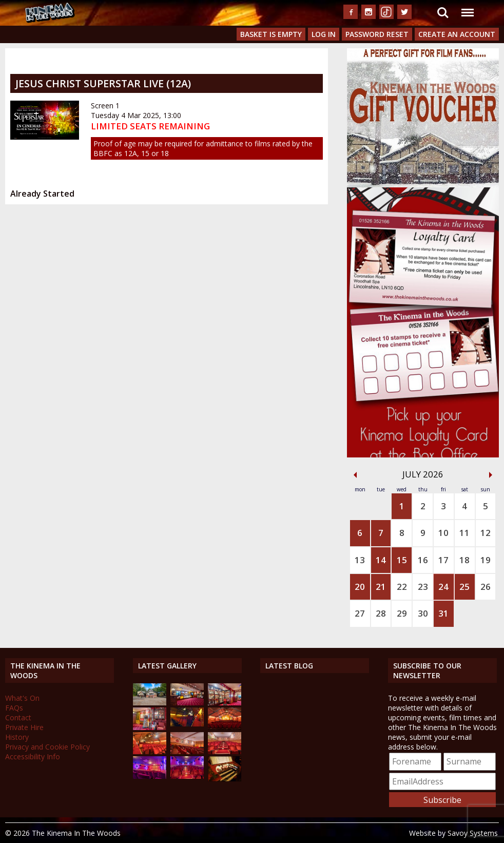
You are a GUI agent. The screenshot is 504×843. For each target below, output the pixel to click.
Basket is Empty (271, 34)
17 (443, 560)
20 (360, 587)
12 (486, 533)
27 (360, 613)
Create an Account (457, 34)
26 (486, 587)
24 (443, 587)
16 (423, 560)
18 (464, 560)
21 (381, 587)
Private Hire (24, 727)
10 (443, 533)
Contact (18, 717)
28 (381, 613)
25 (464, 587)
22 (402, 587)
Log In (324, 34)
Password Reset (377, 34)
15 (402, 560)
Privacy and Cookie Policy (47, 747)
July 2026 (423, 474)
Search (443, 13)
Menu (467, 7)
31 (443, 613)
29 (402, 613)
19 (486, 560)
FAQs (14, 708)
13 (360, 560)
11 (464, 533)
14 (381, 560)
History (17, 737)
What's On (22, 698)
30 (423, 613)
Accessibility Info (33, 756)
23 (423, 587)
